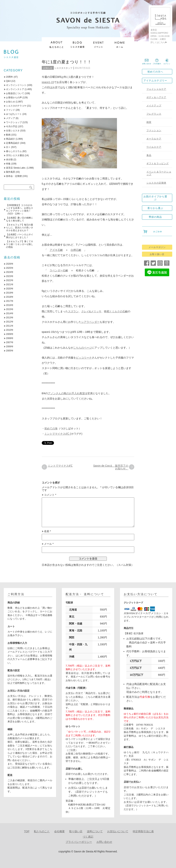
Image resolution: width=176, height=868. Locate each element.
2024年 (10, 272)
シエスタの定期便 (156, 183)
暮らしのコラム (14, 151)
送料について (95, 831)
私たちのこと (42, 831)
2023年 (10, 276)
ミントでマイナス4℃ (57, 434)
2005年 (10, 351)
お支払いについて (118, 831)
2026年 (10, 264)
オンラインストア (15, 89)
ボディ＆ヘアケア (156, 97)
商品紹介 (11, 139)
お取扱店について (15, 93)
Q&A (8, 81)
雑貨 (149, 122)
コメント (50, 495)
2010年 (10, 330)
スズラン (73, 311)
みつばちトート (14, 114)
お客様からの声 (14, 98)
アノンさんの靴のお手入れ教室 (66, 393)
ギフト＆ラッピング (158, 163)
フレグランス (154, 114)
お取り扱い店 (157, 254)
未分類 (9, 160)
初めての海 (51, 428)
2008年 (10, 338)
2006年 (10, 347)
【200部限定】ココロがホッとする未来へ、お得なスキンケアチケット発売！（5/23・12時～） (20, 209)
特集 (8, 164)
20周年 (9, 77)
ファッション (154, 130)
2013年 (10, 318)
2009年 (10, 334)
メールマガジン (157, 247)
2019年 (10, 293)
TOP (27, 831)
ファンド (11, 110)
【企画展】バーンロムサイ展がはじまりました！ (20, 236)
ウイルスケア (154, 147)
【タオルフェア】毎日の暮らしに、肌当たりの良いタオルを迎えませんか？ (20, 228)
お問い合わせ (104, 842)
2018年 (10, 297)
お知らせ (48, 68)
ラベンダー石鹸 (59, 270)
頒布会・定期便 (14, 176)
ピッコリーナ (84, 358)
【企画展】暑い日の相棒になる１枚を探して (20, 219)
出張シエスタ (13, 131)
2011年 (10, 326)
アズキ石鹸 (56, 250)
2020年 (10, 289)
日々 (8, 147)
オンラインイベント (16, 85)
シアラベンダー (90, 322)
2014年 (10, 313)
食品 (149, 155)
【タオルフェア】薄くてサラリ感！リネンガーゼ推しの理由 (20, 244)
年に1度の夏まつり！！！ (67, 62)
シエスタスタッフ (63, 68)
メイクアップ (154, 106)
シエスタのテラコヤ (16, 106)
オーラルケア (154, 139)
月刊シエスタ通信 (15, 155)
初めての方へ (155, 72)
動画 (8, 135)
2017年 (10, 301)
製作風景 (11, 172)
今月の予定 (12, 126)
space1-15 (48, 82)
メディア (11, 118)
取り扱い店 (76, 831)
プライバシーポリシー (79, 842)
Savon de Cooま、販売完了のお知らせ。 (111, 467)
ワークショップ (14, 122)
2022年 (10, 280)
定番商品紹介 (13, 143)
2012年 (10, 322)
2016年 (10, 305)
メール (49, 544)
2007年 (10, 342)
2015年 (10, 309)
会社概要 (59, 831)
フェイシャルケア (156, 89)
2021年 (10, 285)
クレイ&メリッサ (91, 311)
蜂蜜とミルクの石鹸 (116, 311)
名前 (47, 531)
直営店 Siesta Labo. (16, 168)
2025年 (10, 268)
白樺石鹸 (76, 250)
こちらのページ (83, 348)
